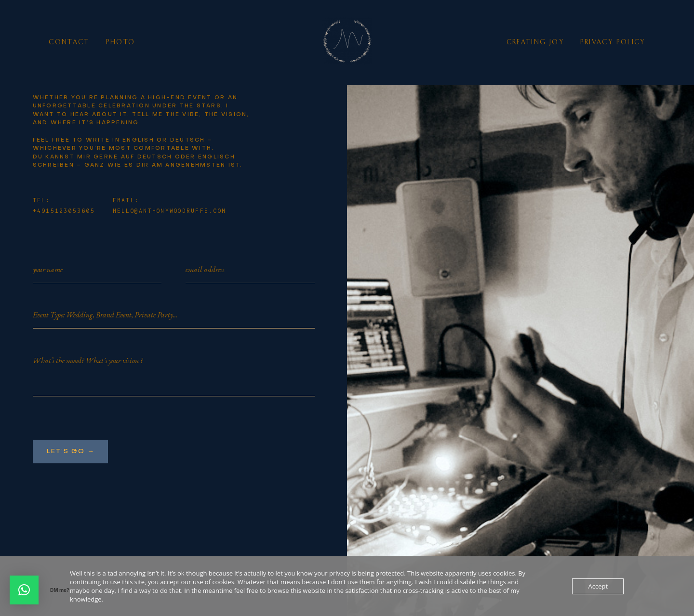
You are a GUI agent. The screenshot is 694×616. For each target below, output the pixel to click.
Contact (69, 42)
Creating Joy (535, 42)
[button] (24, 590)
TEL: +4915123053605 (64, 206)
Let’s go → (71, 452)
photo (121, 42)
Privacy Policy (613, 42)
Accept (598, 586)
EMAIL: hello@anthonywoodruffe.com (170, 206)
